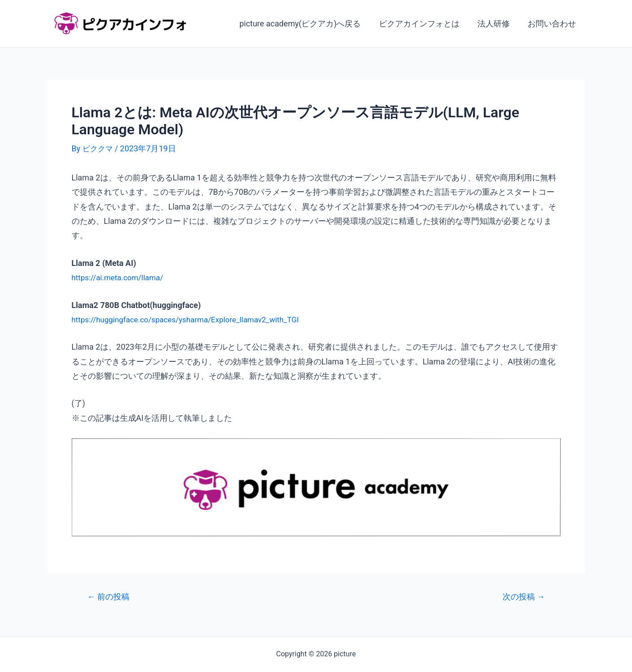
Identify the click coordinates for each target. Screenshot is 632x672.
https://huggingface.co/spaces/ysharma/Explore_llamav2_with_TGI (192, 319)
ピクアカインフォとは (424, 24)
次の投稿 (522, 597)
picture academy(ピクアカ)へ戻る (306, 24)
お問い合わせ (553, 24)
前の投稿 (110, 597)
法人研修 (496, 24)
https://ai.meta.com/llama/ (120, 277)
